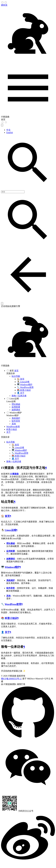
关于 (7, 632)
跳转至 (4, 5)
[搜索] (13, 192)
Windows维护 (13, 415)
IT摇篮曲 (14, 474)
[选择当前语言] (2, 125)
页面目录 (11, 373)
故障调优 (11, 559)
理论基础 (11, 543)
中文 (8, 130)
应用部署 (11, 551)
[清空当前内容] (2, 304)
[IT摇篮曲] (28, 60)
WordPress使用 (13, 604)
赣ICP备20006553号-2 (11, 679)
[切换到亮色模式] (6, 122)
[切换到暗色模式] (3, 122)
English (10, 133)
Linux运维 (11, 401)
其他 (8, 596)
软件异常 (11, 588)
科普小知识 (11, 618)
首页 (7, 516)
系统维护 (11, 580)
